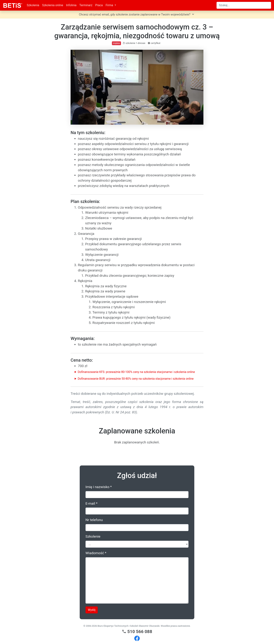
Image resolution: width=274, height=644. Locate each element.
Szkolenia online (53, 5)
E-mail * (92, 503)
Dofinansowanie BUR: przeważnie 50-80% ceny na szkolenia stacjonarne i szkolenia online (136, 379)
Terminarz (86, 5)
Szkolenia (33, 5)
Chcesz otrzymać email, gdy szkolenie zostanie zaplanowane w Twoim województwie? (137, 14)
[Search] (244, 5)
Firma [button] (110, 5)
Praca (99, 5)
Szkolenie (93, 536)
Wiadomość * (96, 553)
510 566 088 (137, 632)
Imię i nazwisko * (99, 487)
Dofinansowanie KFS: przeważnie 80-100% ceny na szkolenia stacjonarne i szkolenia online (136, 372)
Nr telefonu (94, 520)
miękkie (116, 43)
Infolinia (71, 5)
